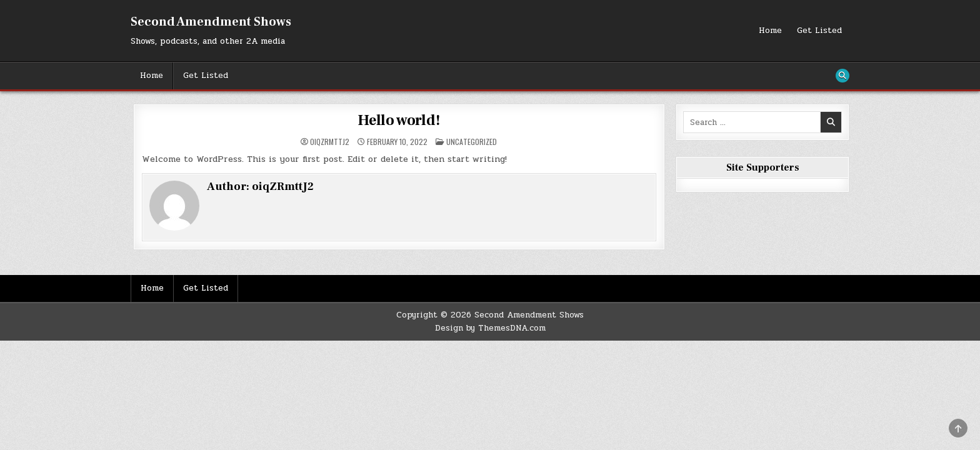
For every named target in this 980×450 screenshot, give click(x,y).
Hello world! (399, 120)
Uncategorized (472, 142)
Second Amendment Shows (211, 22)
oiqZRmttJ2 (330, 142)
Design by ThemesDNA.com (490, 328)
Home (770, 31)
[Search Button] (842, 76)
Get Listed (819, 31)
